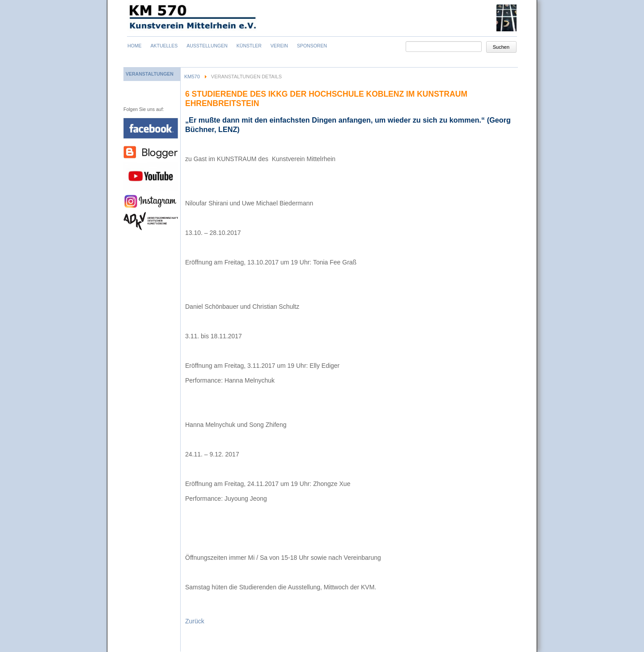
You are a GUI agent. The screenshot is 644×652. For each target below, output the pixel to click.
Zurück (195, 621)
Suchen (501, 47)
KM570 (192, 77)
